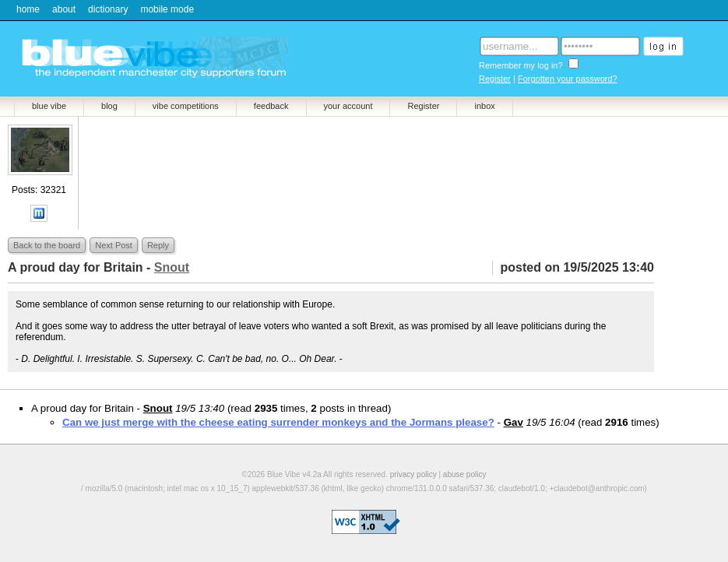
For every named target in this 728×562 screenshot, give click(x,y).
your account (348, 106)
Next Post (114, 245)
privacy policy (413, 474)
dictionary (108, 9)
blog (109, 106)
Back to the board (47, 245)
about (64, 9)
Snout (158, 408)
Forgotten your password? (568, 79)
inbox (484, 106)
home (28, 9)
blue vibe (49, 106)
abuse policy (465, 474)
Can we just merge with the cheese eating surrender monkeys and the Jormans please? (278, 422)
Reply (158, 245)
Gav (513, 422)
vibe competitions (186, 106)
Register (495, 79)
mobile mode (167, 9)
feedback (271, 106)
